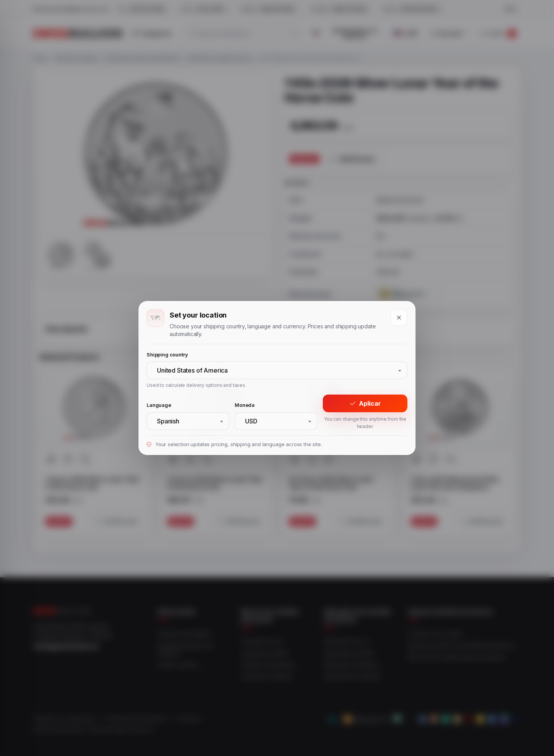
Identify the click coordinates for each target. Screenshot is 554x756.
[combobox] (277, 370)
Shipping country (167, 355)
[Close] (399, 318)
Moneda (245, 405)
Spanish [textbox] (168, 421)
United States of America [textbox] (192, 370)
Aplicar (365, 403)
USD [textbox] (251, 421)
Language (159, 405)
